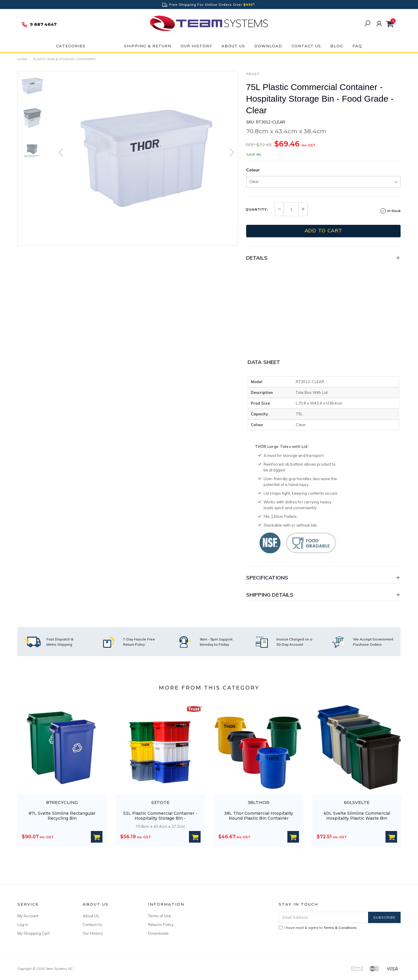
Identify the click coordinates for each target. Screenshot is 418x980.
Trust (253, 74)
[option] (146, 158)
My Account (28, 916)
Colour (253, 170)
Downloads (158, 933)
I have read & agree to (318, 928)
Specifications (267, 578)
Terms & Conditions (340, 928)
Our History (196, 46)
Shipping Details (270, 595)
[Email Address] (324, 917)
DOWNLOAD (268, 46)
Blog (337, 46)
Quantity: (257, 209)
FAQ (357, 46)
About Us (233, 46)
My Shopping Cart (34, 933)
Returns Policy (161, 925)
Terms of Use (160, 916)
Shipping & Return (148, 46)
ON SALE (105, 46)
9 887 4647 (39, 24)
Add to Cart (323, 230)
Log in (23, 925)
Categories (71, 46)
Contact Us (306, 46)
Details (257, 258)
